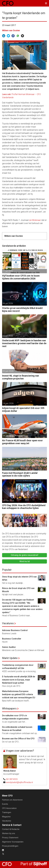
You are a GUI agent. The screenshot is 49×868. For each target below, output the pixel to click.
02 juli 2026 (8, 336)
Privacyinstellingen (10, 846)
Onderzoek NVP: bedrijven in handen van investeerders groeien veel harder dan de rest (24, 343)
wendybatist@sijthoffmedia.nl (19, 782)
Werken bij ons (9, 833)
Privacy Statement (10, 838)
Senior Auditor (9, 647)
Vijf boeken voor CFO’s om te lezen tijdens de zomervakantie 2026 (21, 277)
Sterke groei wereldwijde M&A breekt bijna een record (22, 309)
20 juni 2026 (8, 371)
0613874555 (12, 779)
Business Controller (12, 639)
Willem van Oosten (11, 30)
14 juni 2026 (8, 403)
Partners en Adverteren (12, 800)
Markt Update (10, 658)
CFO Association (9, 808)
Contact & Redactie (11, 829)
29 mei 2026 (8, 501)
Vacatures (8, 623)
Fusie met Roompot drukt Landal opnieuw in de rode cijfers (20, 474)
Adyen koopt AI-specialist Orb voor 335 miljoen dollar (23, 409)
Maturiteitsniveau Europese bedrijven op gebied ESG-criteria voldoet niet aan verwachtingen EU (19, 694)
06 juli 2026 (8, 303)
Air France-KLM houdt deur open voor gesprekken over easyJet (22, 442)
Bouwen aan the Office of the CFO (18, 739)
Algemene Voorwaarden (13, 842)
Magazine (6, 817)
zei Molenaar (35, 220)
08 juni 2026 (8, 436)
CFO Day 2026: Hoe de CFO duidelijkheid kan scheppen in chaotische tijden (24, 507)
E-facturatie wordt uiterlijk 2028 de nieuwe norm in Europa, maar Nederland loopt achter (19, 680)
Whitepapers (9, 709)
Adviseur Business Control (15, 630)
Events (5, 804)
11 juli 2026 (8, 271)
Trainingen (7, 812)
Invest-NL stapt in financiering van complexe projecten (21, 377)
